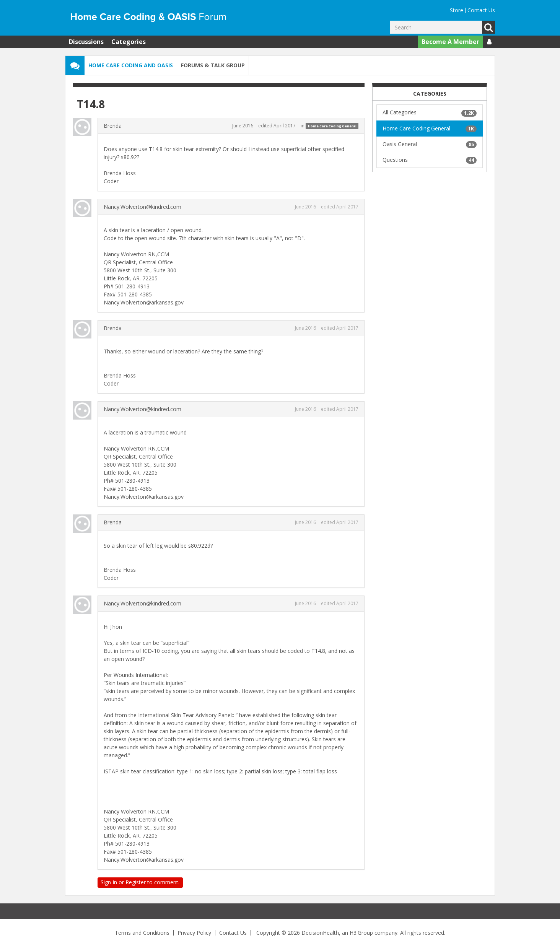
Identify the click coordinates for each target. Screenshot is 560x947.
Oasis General (430, 144)
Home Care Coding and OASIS (131, 65)
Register (136, 882)
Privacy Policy (194, 933)
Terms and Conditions (142, 933)
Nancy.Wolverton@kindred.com (142, 207)
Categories (129, 42)
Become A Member (450, 42)
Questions (430, 160)
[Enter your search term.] (436, 27)
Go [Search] (488, 27)
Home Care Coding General (332, 126)
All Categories (430, 112)
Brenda (113, 126)
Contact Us (481, 10)
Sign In (109, 882)
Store (457, 10)
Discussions (86, 42)
